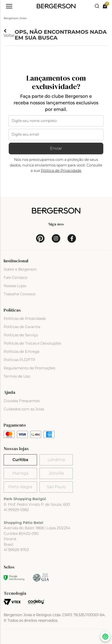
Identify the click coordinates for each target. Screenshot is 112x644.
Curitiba (20, 460)
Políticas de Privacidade (25, 318)
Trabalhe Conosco (20, 294)
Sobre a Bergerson (20, 269)
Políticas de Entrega (22, 351)
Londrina (56, 460)
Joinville (56, 473)
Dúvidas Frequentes (22, 401)
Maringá (20, 473)
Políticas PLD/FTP (19, 360)
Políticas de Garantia (22, 327)
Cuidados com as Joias (24, 409)
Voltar (9, 33)
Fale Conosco (15, 277)
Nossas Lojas (15, 286)
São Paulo (56, 487)
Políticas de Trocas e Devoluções (32, 343)
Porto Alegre (20, 487)
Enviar (56, 148)
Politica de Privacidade (61, 170)
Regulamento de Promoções (30, 368)
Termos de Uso (17, 376)
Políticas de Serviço (21, 335)
